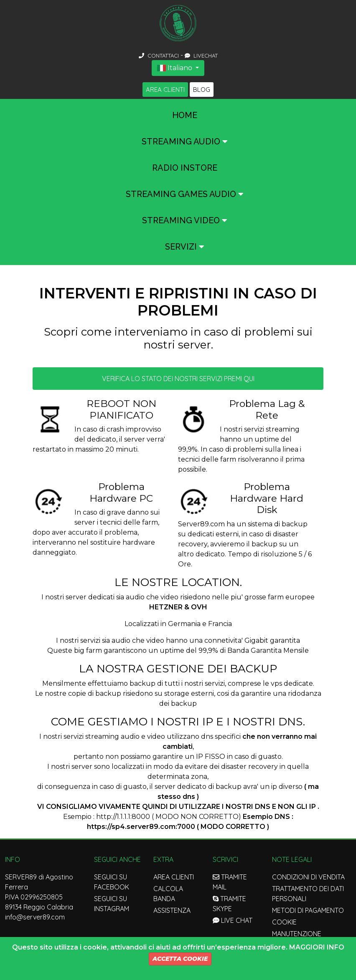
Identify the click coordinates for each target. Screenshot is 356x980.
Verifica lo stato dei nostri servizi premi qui (178, 379)
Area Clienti (165, 90)
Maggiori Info (317, 947)
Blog (202, 90)
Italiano (175, 68)
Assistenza (172, 910)
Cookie (284, 922)
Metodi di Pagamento (308, 910)
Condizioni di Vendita (308, 877)
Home (185, 115)
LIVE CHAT (233, 920)
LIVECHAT (201, 56)
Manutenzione (297, 934)
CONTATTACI (160, 56)
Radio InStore (185, 168)
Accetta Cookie (180, 959)
